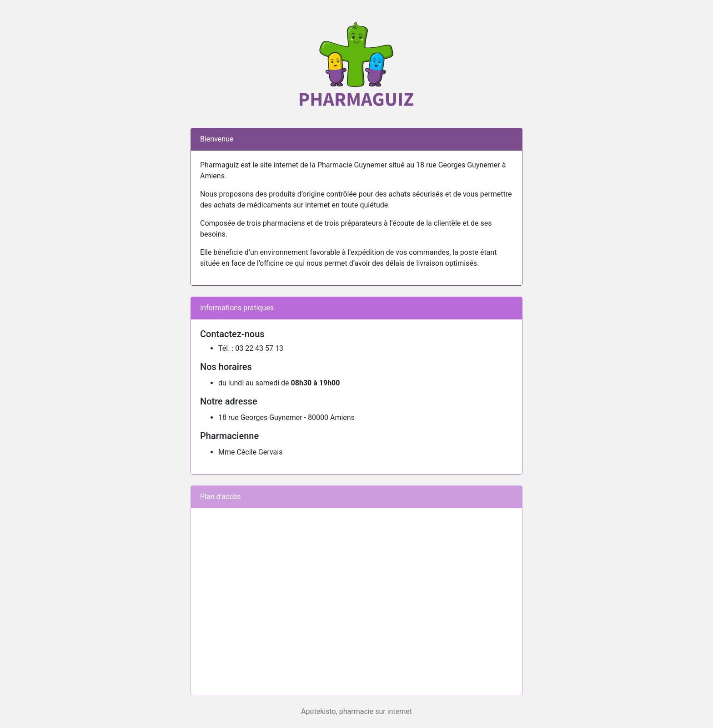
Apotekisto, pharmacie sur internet (356, 711)
